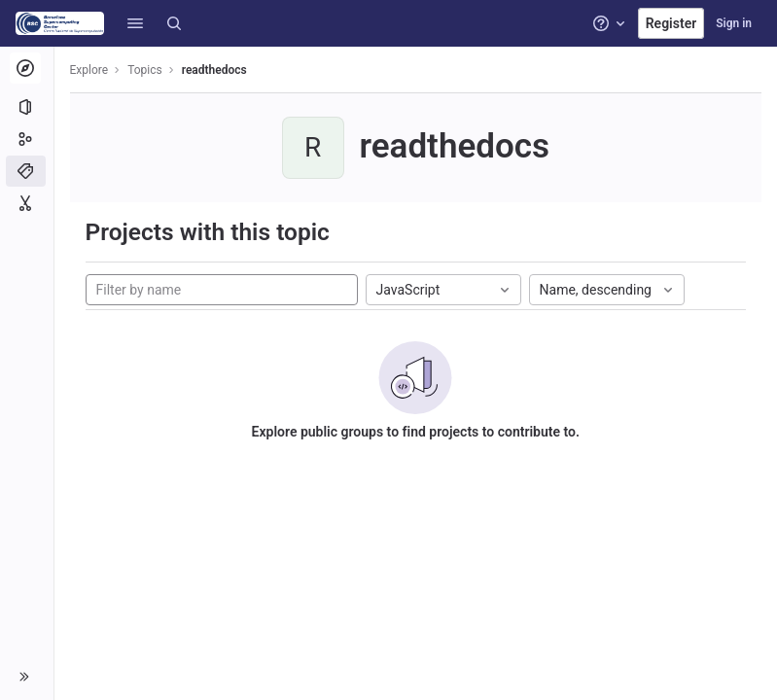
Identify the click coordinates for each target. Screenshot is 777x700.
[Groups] (27, 139)
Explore (89, 70)
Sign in (734, 23)
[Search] (174, 23)
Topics (146, 70)
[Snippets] (27, 203)
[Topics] (27, 171)
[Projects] (27, 107)
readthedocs (214, 70)
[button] (135, 23)
